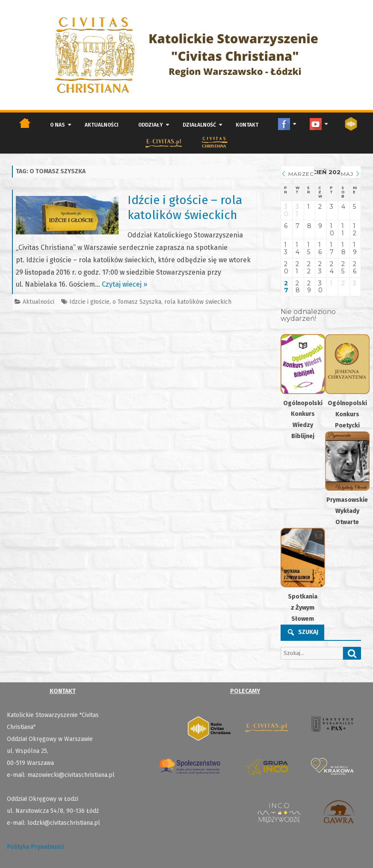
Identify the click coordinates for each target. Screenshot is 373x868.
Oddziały (151, 125)
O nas (58, 125)
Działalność (199, 125)
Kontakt (247, 125)
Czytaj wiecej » (124, 284)
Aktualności (102, 125)
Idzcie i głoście (89, 302)
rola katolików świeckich (198, 302)
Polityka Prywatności (35, 847)
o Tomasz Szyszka (137, 302)
